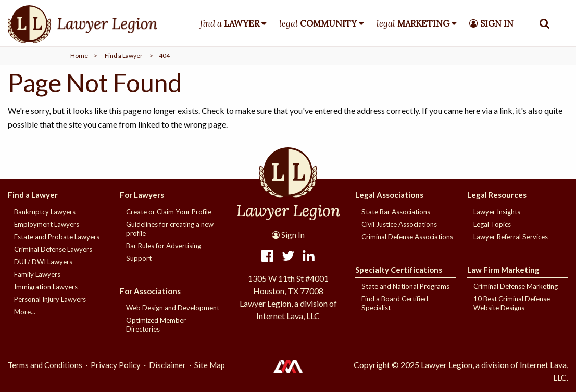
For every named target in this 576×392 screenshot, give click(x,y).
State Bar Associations (396, 212)
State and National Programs (405, 286)
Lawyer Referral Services (511, 237)
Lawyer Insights (497, 212)
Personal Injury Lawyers (50, 299)
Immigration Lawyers (46, 287)
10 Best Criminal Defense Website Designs (512, 303)
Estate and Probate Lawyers (57, 237)
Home (79, 55)
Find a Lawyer (124, 55)
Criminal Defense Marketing (516, 286)
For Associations (150, 291)
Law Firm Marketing (503, 270)
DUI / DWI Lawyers (43, 262)
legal (318, 23)
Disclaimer (167, 365)
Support (139, 258)
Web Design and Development (173, 308)
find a (230, 23)
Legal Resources (497, 195)
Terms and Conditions (45, 365)
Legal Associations (389, 195)
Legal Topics (492, 224)
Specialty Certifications (399, 270)
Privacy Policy (116, 365)
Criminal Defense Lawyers (53, 249)
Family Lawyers (37, 274)
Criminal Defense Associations (407, 237)
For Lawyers (142, 195)
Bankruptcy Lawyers (45, 212)
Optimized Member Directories (156, 325)
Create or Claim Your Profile (169, 212)
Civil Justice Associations (399, 224)
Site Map (210, 365)
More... (25, 312)
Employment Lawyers (47, 224)
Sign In (288, 235)
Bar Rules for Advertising (164, 246)
